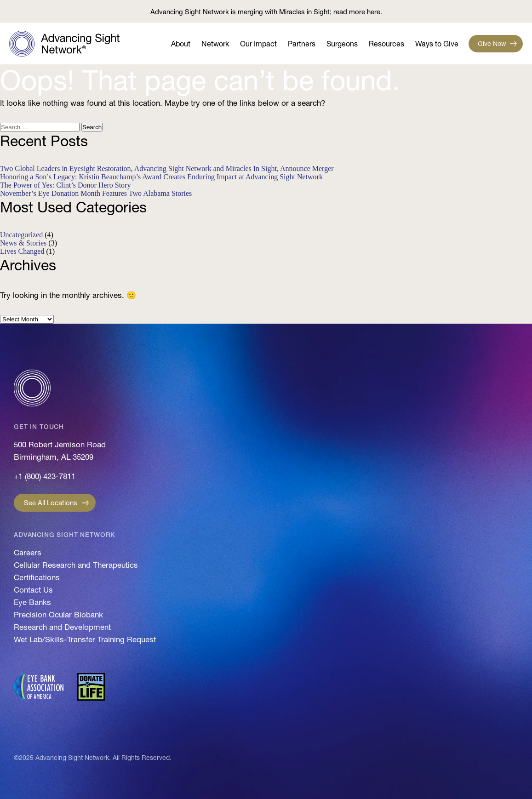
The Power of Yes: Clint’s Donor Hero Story (65, 185)
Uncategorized (21, 235)
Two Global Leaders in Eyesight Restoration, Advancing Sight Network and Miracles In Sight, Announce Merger (167, 168)
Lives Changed (22, 251)
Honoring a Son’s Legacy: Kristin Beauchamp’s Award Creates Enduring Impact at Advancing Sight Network (161, 177)
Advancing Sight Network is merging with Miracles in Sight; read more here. (266, 12)
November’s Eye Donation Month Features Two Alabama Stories (96, 193)
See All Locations (51, 503)
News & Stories (23, 243)
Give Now (492, 44)
